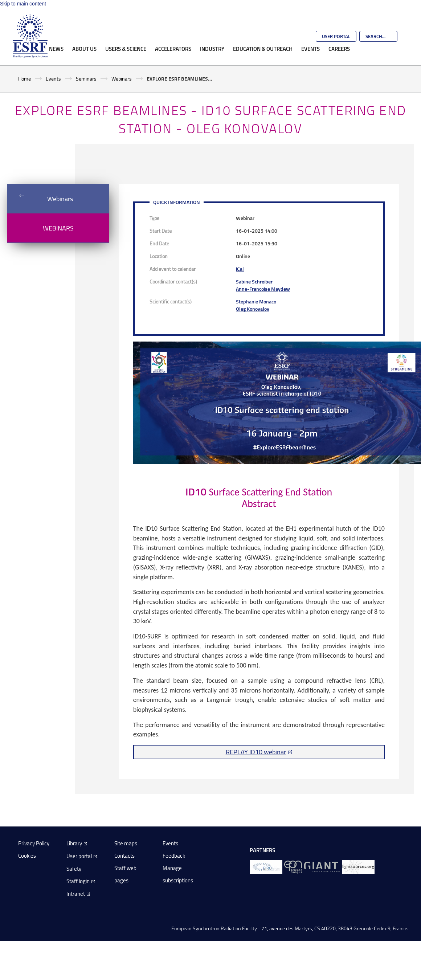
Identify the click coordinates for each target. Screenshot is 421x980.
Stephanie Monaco (256, 301)
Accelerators (173, 49)
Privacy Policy (34, 843)
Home (24, 79)
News (56, 49)
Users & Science (126, 49)
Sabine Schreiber (254, 281)
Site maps (126, 843)
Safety (74, 869)
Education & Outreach (263, 49)
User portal (79, 856)
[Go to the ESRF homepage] (30, 36)
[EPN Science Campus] (293, 866)
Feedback (174, 856)
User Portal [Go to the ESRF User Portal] (336, 36)
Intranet (76, 894)
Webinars (122, 79)
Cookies (27, 856)
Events (310, 49)
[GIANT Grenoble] (322, 866)
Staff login (78, 881)
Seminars (86, 79)
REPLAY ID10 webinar (256, 752)
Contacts (124, 856)
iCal (240, 269)
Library (74, 843)
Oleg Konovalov (253, 309)
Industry (212, 49)
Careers (339, 49)
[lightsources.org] (358, 866)
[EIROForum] (266, 866)
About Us (84, 49)
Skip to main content (23, 4)
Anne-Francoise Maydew (263, 289)
